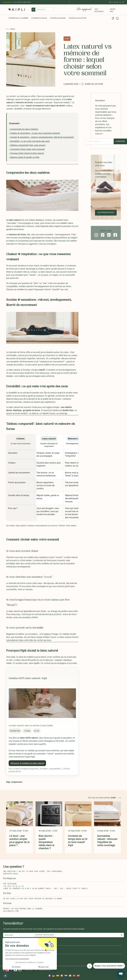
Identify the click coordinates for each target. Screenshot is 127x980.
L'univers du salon (39, 18)
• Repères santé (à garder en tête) (24, 157)
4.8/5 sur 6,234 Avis (21, 2)
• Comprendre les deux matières (24, 129)
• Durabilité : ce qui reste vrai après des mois (29, 141)
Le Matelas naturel (58, 18)
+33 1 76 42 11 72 (116, 2)
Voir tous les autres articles (102, 798)
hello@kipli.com (11, 911)
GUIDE (67, 39)
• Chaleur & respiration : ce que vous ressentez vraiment (34, 133)
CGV (36, 970)
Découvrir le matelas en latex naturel (27, 763)
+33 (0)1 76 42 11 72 (13, 886)
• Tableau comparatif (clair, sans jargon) (27, 145)
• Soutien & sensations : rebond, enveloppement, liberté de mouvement (41, 137)
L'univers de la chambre (18, 18)
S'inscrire (120, 141)
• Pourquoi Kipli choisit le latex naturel (26, 153)
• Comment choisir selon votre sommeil (27, 149)
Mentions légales (45, 970)
